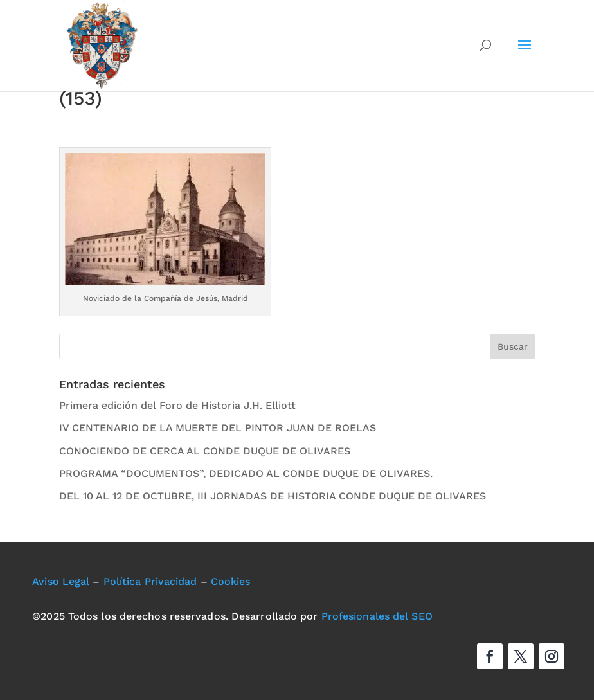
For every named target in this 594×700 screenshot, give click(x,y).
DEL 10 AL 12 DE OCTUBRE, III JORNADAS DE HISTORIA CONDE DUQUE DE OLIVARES (273, 496)
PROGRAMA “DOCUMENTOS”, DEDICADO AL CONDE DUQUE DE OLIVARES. (246, 473)
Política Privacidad (150, 581)
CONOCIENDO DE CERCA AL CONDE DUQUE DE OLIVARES (205, 451)
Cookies (231, 581)
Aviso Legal (61, 581)
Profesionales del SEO (377, 616)
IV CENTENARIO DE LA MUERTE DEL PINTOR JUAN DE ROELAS (218, 428)
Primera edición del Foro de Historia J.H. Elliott (177, 405)
